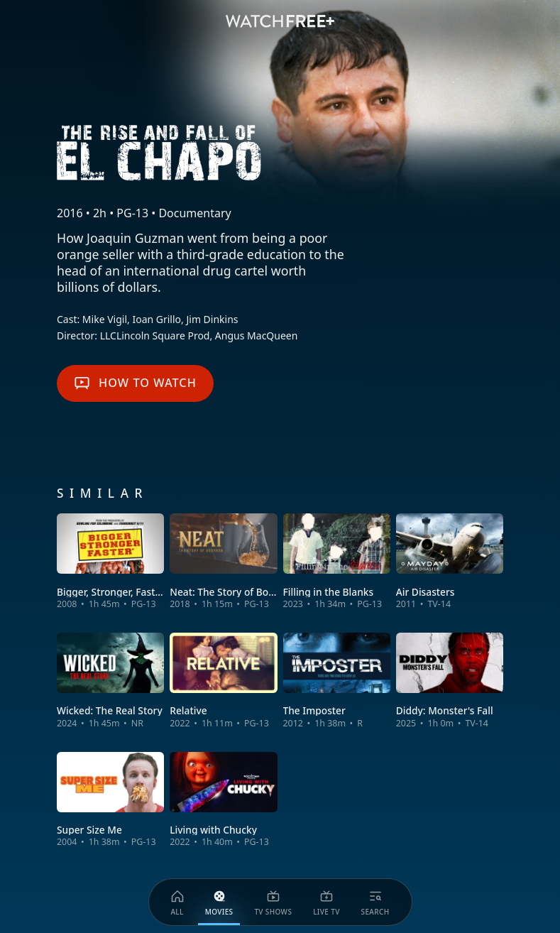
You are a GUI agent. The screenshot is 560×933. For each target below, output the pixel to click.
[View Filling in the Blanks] (337, 562)
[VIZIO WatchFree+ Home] (280, 21)
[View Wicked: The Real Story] (110, 681)
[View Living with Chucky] (223, 800)
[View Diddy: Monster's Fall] (450, 681)
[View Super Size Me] (110, 800)
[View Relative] (223, 681)
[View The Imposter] (337, 681)
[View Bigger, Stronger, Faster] (110, 562)
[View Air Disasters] (450, 562)
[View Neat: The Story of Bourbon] (223, 562)
